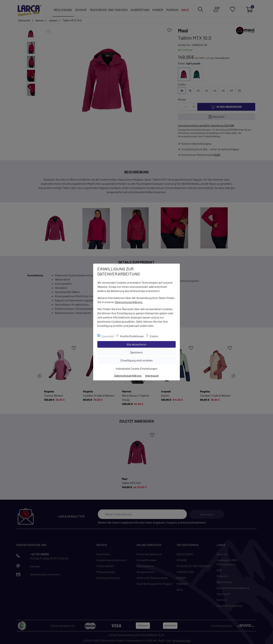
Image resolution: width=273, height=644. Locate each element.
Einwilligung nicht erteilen (144, 360)
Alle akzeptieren (151, 344)
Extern (154, 336)
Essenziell (108, 336)
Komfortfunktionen (132, 336)
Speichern (153, 352)
